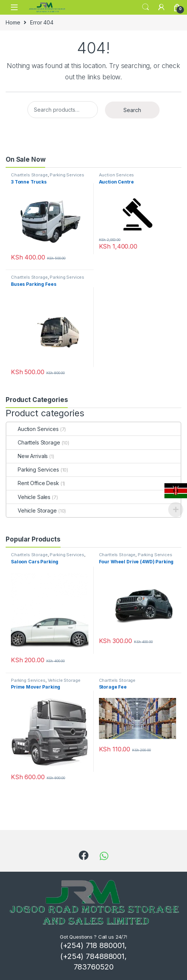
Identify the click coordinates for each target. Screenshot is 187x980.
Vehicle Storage (32, 510)
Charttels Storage (29, 175)
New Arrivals (27, 456)
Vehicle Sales (28, 497)
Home (13, 22)
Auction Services (117, 175)
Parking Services (67, 175)
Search (146, 7)
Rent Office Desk (33, 483)
